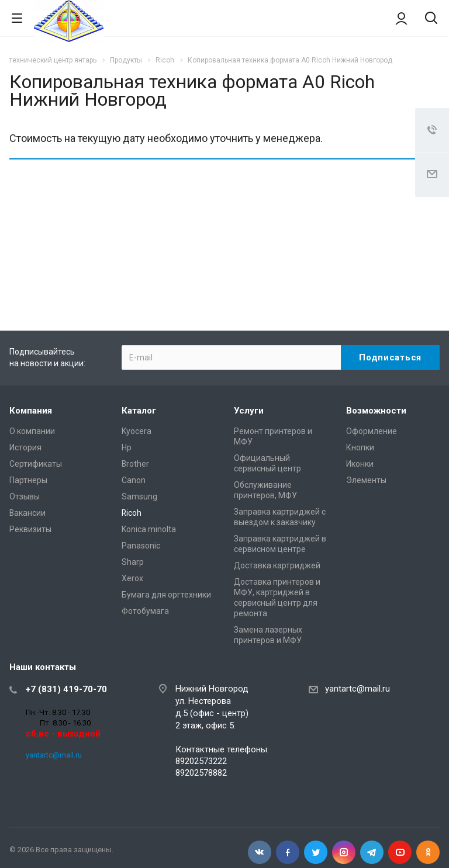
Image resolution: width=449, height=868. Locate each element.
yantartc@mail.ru (54, 755)
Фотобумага (145, 611)
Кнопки (360, 447)
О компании (32, 431)
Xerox (132, 578)
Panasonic (141, 546)
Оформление (372, 431)
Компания (31, 411)
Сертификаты (36, 464)
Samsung (139, 497)
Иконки (360, 464)
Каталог (139, 411)
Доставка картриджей (277, 565)
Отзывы (25, 497)
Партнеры (28, 480)
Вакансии (27, 513)
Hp (127, 447)
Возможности (376, 411)
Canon (134, 480)
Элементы (366, 480)
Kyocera (137, 431)
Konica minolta (149, 529)
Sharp (133, 562)
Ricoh (132, 513)
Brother (135, 464)
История (25, 447)
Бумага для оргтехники (166, 595)
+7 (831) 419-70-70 (66, 689)
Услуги (249, 411)
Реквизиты (30, 529)
